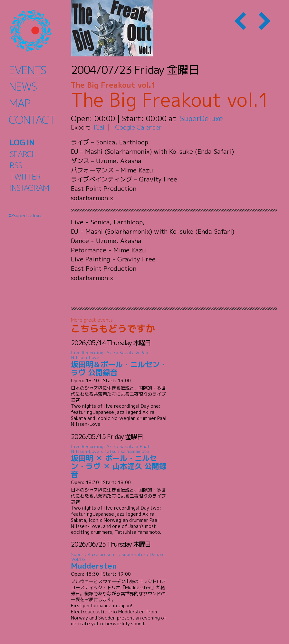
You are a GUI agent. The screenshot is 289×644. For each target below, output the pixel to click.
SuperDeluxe (202, 118)
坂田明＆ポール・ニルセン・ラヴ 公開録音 (119, 364)
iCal (99, 127)
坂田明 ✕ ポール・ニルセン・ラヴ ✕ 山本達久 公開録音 (119, 462)
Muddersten (119, 561)
